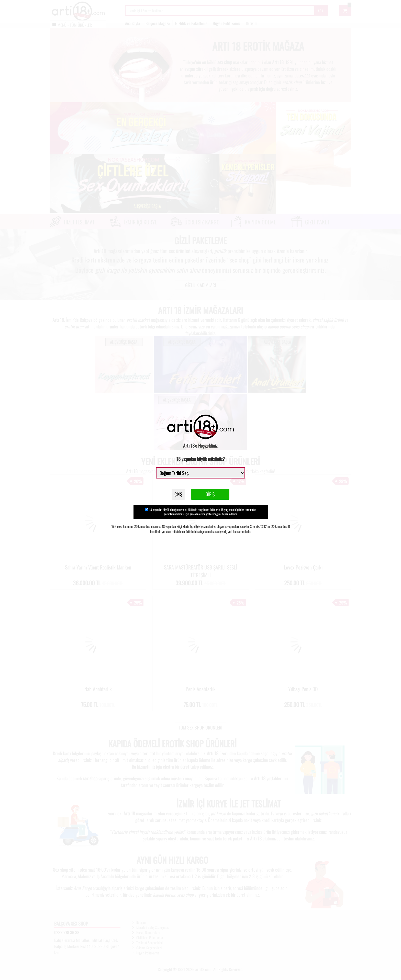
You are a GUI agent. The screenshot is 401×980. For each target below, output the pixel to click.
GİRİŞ (214, 496)
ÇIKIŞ (178, 496)
